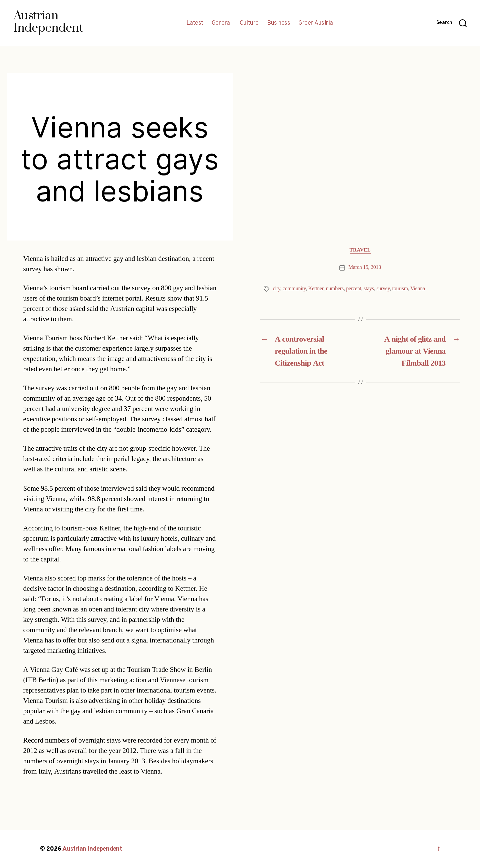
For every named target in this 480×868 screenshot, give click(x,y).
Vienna (418, 289)
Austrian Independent (92, 849)
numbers (335, 289)
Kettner (316, 289)
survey (383, 289)
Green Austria (316, 23)
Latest (195, 23)
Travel (360, 250)
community (294, 289)
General (222, 23)
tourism (400, 289)
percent (353, 289)
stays (369, 289)
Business (278, 23)
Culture (249, 23)
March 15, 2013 (365, 267)
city (277, 289)
